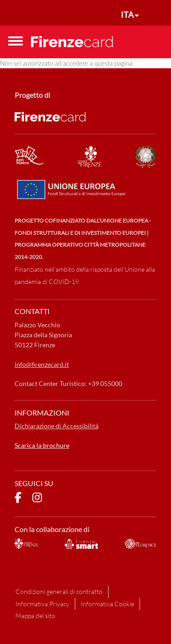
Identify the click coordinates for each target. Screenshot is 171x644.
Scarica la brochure (42, 445)
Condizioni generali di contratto (59, 591)
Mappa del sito (35, 616)
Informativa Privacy (42, 604)
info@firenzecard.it (42, 364)
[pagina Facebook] (18, 499)
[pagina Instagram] (37, 499)
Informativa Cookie (107, 604)
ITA (127, 15)
